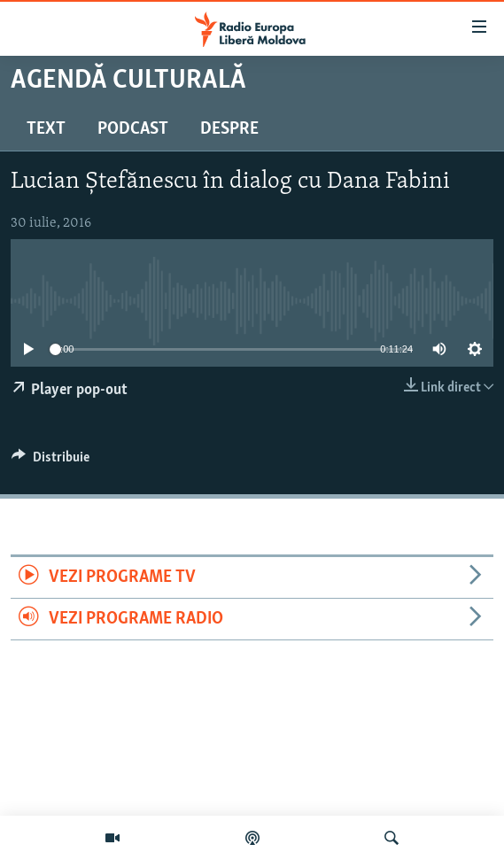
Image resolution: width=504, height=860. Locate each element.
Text (46, 129)
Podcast (133, 129)
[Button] (50, 461)
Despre (229, 129)
